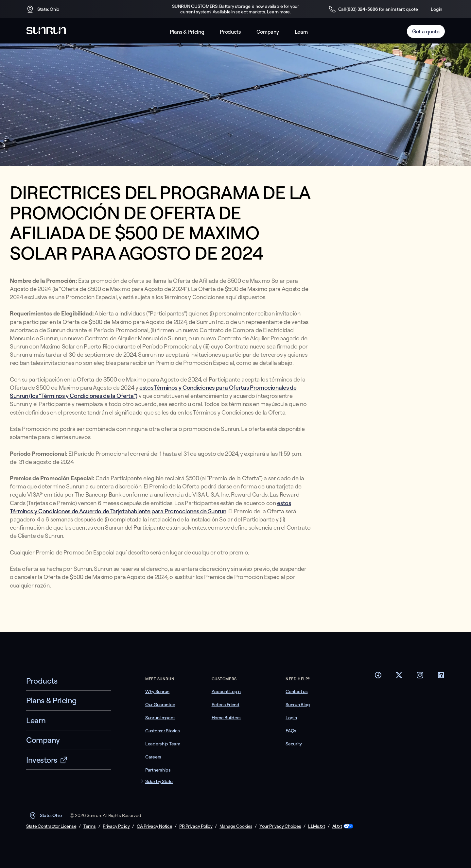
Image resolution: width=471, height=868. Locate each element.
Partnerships (158, 770)
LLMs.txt (317, 826)
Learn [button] (301, 32)
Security (294, 744)
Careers (153, 757)
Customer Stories (163, 731)
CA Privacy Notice (154, 826)
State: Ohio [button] (43, 9)
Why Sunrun (157, 691)
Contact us (297, 691)
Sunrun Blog (298, 705)
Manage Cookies (236, 826)
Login (436, 9)
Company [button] (268, 32)
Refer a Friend (226, 705)
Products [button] (230, 32)
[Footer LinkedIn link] (441, 677)
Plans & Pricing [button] (187, 32)
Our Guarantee (160, 705)
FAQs (291, 731)
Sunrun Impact (160, 718)
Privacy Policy (116, 826)
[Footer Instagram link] (420, 677)
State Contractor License (51, 826)
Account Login (226, 691)
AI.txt (337, 826)
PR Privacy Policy (196, 826)
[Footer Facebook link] (378, 677)
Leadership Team (163, 744)
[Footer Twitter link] (399, 677)
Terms (90, 826)
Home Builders (226, 718)
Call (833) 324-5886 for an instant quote (373, 9)
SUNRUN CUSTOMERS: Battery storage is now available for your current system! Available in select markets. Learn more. (235, 9)
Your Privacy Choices (280, 826)
